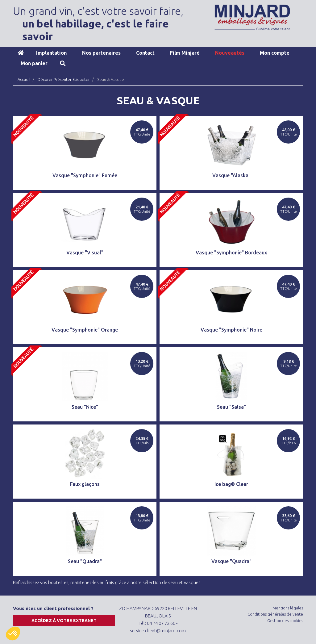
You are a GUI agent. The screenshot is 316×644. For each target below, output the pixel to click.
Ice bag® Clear (231, 484)
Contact (145, 53)
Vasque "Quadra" (231, 561)
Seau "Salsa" (231, 407)
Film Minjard (185, 53)
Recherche (63, 63)
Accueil (21, 53)
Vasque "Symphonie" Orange (85, 330)
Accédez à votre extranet (64, 621)
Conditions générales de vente (275, 614)
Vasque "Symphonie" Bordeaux (231, 253)
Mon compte (275, 53)
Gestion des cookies (285, 621)
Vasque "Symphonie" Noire (231, 330)
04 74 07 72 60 (161, 623)
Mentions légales (288, 608)
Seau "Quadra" (85, 561)
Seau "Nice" (85, 407)
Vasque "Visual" (85, 253)
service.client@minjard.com (158, 631)
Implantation (51, 53)
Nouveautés (230, 53)
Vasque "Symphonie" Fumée (85, 175)
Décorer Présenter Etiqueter (64, 79)
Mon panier (34, 63)
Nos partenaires (101, 53)
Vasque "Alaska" (231, 175)
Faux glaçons (85, 484)
